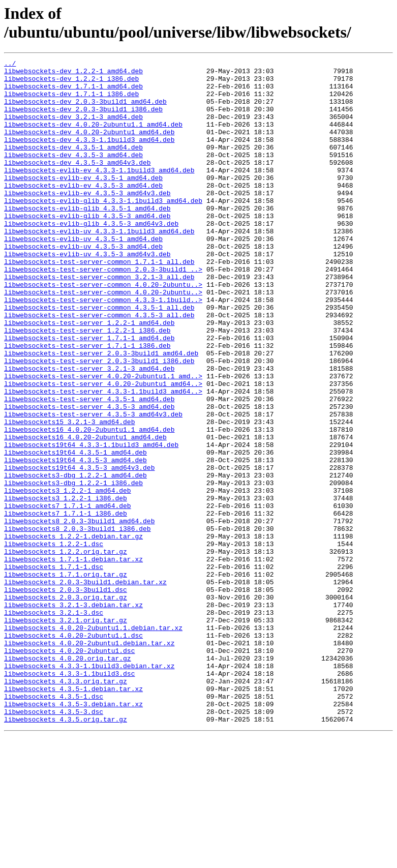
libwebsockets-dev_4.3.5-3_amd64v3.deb (78, 184)
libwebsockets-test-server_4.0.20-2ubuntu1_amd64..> (103, 449)
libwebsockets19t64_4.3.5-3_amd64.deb (75, 541)
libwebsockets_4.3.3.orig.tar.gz (66, 806)
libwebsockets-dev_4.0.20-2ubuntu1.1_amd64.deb (93, 138)
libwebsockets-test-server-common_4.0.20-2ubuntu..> (103, 330)
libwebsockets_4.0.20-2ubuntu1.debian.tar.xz (89, 760)
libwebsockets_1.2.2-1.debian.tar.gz (73, 632)
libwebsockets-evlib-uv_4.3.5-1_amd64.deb (83, 275)
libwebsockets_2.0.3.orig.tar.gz (66, 705)
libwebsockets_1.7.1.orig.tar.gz (66, 678)
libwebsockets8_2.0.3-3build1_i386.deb (78, 623)
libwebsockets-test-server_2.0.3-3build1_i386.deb (99, 422)
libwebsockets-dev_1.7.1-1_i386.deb (71, 101)
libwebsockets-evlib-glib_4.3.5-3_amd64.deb (87, 248)
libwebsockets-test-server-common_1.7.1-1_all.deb (99, 303)
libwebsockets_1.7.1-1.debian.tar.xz (73, 660)
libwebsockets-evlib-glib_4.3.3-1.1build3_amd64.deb (103, 229)
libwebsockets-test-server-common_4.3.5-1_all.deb (99, 357)
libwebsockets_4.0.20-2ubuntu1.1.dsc (73, 751)
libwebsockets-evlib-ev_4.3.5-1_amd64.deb (83, 202)
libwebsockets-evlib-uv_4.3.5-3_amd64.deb (83, 284)
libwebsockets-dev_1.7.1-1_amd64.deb (73, 92)
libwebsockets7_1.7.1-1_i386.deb (66, 605)
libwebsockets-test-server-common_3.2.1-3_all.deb (99, 321)
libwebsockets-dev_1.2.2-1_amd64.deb (73, 74)
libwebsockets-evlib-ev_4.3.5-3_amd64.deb (83, 211)
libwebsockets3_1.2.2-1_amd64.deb (68, 577)
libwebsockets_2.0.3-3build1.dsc (66, 696)
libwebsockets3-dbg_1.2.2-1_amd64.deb (75, 559)
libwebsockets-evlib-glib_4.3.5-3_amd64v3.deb (91, 257)
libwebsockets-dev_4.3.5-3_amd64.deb (73, 174)
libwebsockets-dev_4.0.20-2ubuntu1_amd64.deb (89, 147)
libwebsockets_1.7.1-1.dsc (54, 669)
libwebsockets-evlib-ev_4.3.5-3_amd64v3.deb (87, 220)
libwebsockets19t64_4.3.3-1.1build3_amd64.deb (91, 522)
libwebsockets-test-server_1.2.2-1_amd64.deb (89, 376)
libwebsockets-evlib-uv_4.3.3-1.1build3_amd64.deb (99, 266)
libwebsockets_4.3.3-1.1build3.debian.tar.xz (89, 788)
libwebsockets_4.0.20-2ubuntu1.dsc (69, 769)
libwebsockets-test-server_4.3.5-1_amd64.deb (89, 467)
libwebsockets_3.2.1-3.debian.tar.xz (73, 714)
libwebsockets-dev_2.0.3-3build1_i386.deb (83, 119)
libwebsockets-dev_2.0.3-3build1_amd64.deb (85, 110)
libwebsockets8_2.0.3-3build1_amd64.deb (79, 614)
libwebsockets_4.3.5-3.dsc (54, 843)
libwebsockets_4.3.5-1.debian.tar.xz (73, 815)
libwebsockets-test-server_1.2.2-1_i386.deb (87, 385)
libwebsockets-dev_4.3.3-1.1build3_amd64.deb (89, 156)
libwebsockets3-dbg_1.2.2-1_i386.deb (73, 568)
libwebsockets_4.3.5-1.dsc (54, 824)
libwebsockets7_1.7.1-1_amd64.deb (68, 595)
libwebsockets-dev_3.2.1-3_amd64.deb (73, 129)
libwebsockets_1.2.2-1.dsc (54, 641)
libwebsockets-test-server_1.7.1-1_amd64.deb (89, 394)
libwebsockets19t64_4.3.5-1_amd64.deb (75, 531)
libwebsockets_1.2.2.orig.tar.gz (66, 650)
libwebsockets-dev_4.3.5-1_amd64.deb (73, 165)
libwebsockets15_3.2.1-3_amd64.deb (69, 495)
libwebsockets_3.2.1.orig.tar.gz (66, 733)
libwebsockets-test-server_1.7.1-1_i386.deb (87, 403)
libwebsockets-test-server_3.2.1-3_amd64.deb (89, 431)
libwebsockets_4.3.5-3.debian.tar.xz (73, 833)
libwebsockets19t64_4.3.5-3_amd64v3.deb (79, 550)
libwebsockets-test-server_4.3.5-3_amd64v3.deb (93, 486)
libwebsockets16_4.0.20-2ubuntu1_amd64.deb (85, 513)
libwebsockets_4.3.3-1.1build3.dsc (69, 797)
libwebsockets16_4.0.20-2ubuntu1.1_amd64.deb (89, 504)
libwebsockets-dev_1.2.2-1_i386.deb (71, 83)
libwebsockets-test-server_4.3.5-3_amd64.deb (89, 476)
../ (10, 65)
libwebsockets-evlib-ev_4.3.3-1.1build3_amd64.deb (99, 193)
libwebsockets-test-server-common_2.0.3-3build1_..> (103, 312)
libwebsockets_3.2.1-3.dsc (54, 724)
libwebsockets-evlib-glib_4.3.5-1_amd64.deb (87, 238)
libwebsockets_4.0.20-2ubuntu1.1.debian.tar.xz (93, 742)
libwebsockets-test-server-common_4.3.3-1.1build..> (103, 348)
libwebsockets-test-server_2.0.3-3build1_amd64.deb (101, 412)
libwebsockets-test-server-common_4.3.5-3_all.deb (99, 367)
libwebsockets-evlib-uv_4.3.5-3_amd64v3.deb (87, 293)
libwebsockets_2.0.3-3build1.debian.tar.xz (85, 687)
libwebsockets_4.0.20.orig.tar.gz (68, 779)
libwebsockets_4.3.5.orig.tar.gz (66, 852)
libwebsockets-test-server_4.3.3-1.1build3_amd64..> (103, 458)
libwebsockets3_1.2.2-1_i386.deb (66, 586)
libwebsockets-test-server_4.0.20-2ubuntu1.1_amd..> (103, 440)
